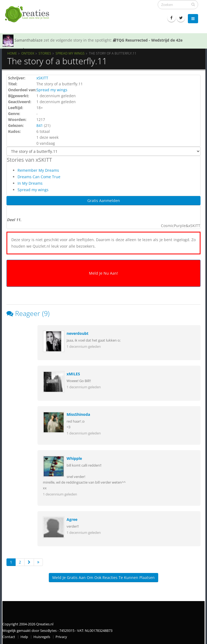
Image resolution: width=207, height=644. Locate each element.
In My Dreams (30, 183)
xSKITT (42, 78)
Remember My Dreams (38, 170)
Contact (9, 637)
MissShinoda (78, 414)
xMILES (73, 374)
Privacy (61, 637)
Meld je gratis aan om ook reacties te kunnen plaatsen (103, 577)
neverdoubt (77, 333)
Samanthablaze (29, 40)
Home (12, 53)
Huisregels (42, 637)
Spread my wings (70, 53)
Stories (45, 53)
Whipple (74, 458)
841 (40, 125)
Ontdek (28, 53)
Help (24, 637)
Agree (72, 519)
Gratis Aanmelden (104, 200)
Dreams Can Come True (39, 177)
